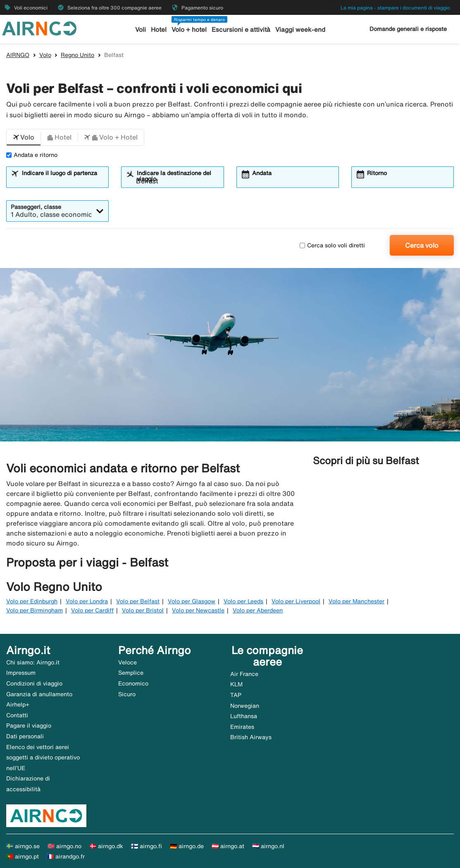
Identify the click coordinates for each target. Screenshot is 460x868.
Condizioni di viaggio (34, 683)
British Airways (251, 737)
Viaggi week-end (300, 30)
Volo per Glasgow (192, 601)
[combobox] (63, 181)
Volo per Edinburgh (32, 601)
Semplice (131, 673)
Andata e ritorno (32, 155)
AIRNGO (18, 55)
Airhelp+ (18, 704)
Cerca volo (422, 245)
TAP (236, 695)
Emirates (242, 727)
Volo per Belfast (138, 601)
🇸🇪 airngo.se (23, 846)
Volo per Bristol (143, 610)
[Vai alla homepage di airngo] (39, 28)
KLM (236, 684)
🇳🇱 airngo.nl (268, 846)
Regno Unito (77, 55)
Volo (45, 55)
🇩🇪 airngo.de (187, 846)
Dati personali (25, 736)
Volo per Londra (87, 601)
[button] (24, 138)
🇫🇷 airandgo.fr (66, 856)
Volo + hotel (189, 30)
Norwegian (245, 706)
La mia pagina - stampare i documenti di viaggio (395, 8)
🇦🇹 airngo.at (228, 846)
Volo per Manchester (356, 601)
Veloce (128, 662)
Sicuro (127, 694)
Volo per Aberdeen (258, 610)
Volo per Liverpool (296, 601)
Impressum (21, 673)
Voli (141, 30)
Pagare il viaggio (29, 726)
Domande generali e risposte (408, 29)
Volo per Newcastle (198, 610)
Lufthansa (244, 716)
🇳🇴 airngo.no (64, 846)
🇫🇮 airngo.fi (147, 846)
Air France (244, 674)
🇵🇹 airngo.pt (23, 856)
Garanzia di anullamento (39, 694)
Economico (133, 683)
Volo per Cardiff (92, 610)
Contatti (17, 715)
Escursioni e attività (241, 30)
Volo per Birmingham (35, 610)
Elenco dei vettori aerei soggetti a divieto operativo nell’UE (43, 758)
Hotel (159, 30)
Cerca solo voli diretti (332, 245)
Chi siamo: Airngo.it (33, 662)
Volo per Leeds (243, 601)
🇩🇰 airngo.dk (106, 846)
